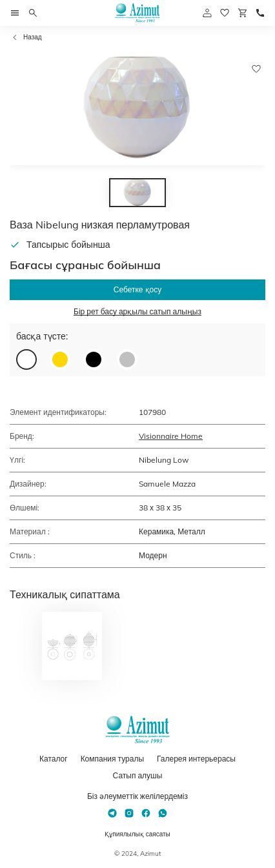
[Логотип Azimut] (137, 13)
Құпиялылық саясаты (137, 834)
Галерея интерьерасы (196, 759)
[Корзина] (243, 13)
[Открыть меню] (15, 13)
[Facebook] (146, 813)
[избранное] (225, 13)
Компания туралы (112, 759)
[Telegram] (112, 813)
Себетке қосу (137, 289)
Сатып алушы (138, 775)
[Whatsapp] (163, 813)
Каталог (54, 759)
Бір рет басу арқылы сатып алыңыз (137, 311)
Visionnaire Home (171, 436)
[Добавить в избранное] (256, 69)
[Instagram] (129, 813)
